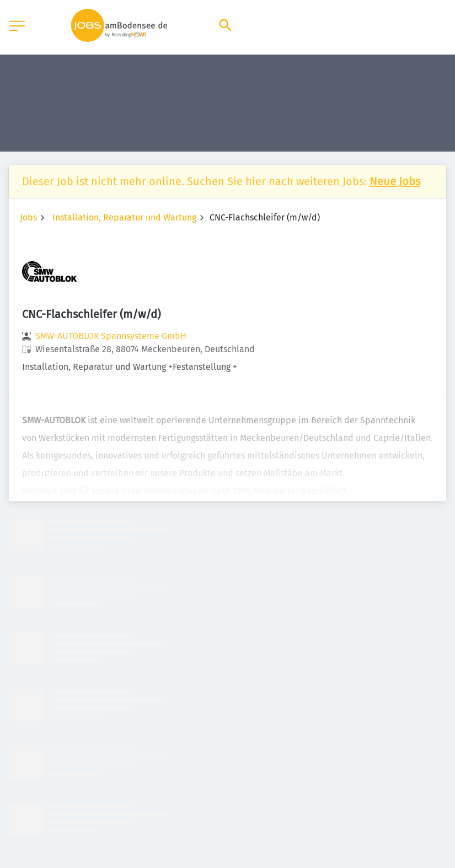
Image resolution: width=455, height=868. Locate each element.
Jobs (28, 217)
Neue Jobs (395, 181)
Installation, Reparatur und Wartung (124, 217)
